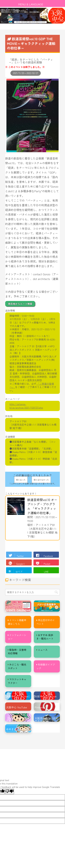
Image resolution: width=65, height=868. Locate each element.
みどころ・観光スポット (17, 666)
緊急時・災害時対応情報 (17, 652)
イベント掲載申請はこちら (17, 622)
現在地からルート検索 (20, 304)
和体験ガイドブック (46, 666)
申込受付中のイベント (46, 622)
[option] (32, 16)
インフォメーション (17, 637)
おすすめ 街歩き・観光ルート (45, 637)
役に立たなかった (41, 480)
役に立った (21, 480)
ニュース (43, 650)
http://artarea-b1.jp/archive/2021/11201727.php (26, 406)
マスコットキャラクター (17, 681)
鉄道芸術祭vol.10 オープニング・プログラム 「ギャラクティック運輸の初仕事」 (42, 506)
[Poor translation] (10, 791)
